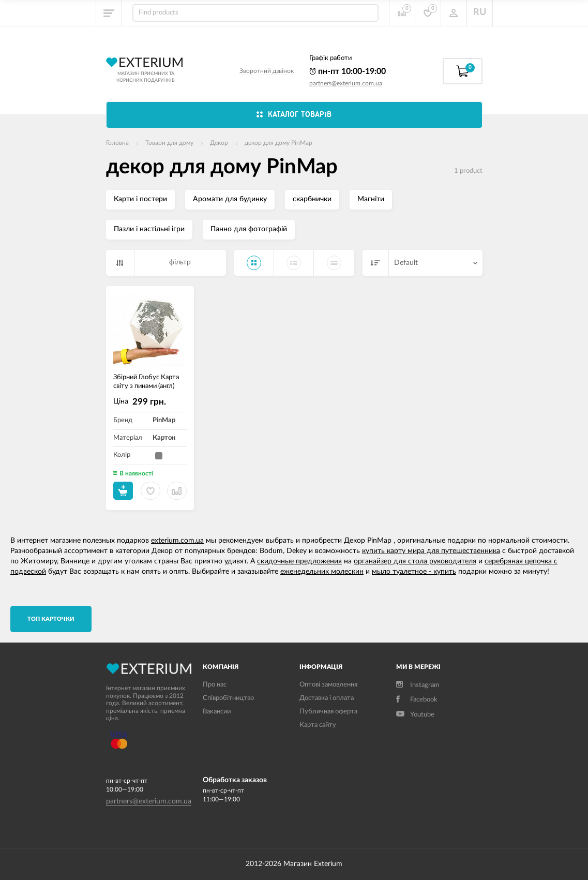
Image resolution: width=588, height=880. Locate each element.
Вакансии (217, 712)
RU (480, 12)
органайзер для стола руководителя (415, 561)
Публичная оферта (328, 712)
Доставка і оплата (327, 698)
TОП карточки (51, 619)
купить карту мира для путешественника (431, 551)
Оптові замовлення (328, 685)
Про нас (215, 685)
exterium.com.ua (177, 541)
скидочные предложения (299, 561)
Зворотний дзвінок (267, 71)
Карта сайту (318, 725)
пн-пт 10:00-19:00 (348, 71)
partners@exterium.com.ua (346, 83)
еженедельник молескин (322, 572)
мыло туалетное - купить (414, 572)
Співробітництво (228, 698)
